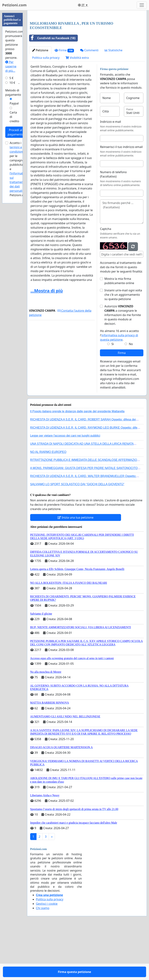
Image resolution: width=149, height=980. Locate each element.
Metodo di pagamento (13, 92)
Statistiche (114, 101)
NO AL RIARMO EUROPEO (48, 503)
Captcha (105, 280)
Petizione (40, 101)
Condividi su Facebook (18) (52, 89)
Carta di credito (14, 117)
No (131, 395)
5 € (11, 78)
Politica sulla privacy (46, 108)
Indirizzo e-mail (110, 172)
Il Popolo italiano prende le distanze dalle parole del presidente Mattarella (77, 462)
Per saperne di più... (11, 66)
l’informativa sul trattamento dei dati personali (18, 182)
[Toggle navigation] (142, 5)
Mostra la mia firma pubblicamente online (119, 332)
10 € (12, 83)
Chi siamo (43, 959)
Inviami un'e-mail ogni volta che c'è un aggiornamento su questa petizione (123, 345)
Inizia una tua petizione (75, 568)
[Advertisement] (87, 42)
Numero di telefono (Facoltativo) (113, 225)
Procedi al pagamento (16, 132)
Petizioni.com (14, 5)
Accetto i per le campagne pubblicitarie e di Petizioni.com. (19, 169)
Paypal (14, 103)
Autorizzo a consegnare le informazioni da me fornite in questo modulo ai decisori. (123, 366)
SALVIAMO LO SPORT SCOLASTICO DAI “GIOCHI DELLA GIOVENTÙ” (77, 535)
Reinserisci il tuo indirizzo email (121, 198)
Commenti (89, 101)
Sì (113, 395)
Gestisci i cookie (47, 954)
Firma (122, 404)
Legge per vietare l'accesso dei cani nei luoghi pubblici (65, 486)
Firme (64, 101)
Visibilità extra (77, 108)
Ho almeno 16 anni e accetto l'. (119, 386)
